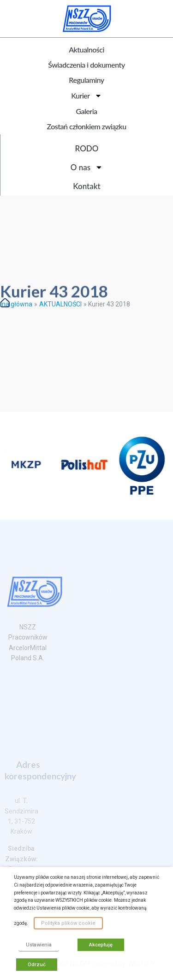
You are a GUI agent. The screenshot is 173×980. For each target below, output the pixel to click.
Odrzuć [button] (37, 965)
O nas (87, 167)
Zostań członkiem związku (86, 126)
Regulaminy (86, 80)
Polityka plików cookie (68, 923)
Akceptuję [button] (101, 945)
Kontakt (86, 186)
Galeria (86, 111)
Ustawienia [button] (39, 945)
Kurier (86, 96)
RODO (87, 148)
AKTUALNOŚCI (60, 304)
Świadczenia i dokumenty (86, 65)
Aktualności (86, 49)
